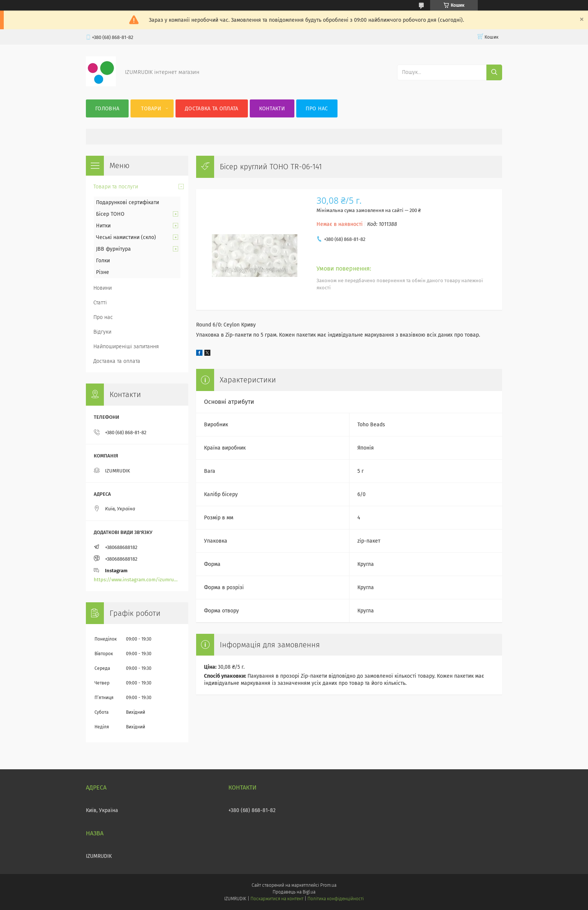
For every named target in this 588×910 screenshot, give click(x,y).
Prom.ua (328, 885)
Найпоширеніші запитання (126, 347)
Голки (103, 261)
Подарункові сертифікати (127, 202)
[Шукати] (494, 72)
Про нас (317, 109)
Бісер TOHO (110, 214)
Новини (103, 288)
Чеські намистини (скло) (126, 237)
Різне (103, 272)
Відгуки (102, 332)
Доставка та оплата (211, 109)
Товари (151, 109)
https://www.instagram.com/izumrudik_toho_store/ (137, 580)
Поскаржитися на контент (277, 899)
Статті (100, 303)
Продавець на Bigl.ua (294, 892)
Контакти (272, 109)
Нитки (103, 226)
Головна (107, 109)
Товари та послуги (116, 187)
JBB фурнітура (113, 249)
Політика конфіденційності (336, 899)
